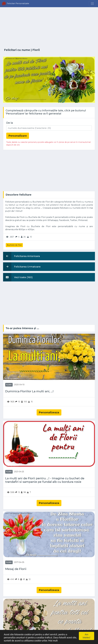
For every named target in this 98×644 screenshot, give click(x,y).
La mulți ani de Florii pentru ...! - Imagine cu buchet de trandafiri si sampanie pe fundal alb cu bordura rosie (45, 480)
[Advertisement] (49, 28)
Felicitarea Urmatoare (22, 267)
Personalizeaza (49, 412)
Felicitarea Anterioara (21, 256)
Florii (36, 50)
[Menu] (92, 4)
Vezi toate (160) (18, 277)
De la (10, 123)
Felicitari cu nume (17, 50)
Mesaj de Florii (16, 569)
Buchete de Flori (14, 245)
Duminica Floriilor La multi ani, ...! (29, 391)
